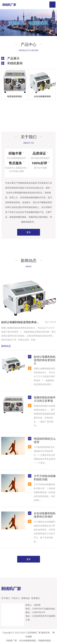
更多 (29, 232)
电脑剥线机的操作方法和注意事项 (45, 399)
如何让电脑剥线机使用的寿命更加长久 (21, 322)
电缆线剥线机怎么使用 (45, 440)
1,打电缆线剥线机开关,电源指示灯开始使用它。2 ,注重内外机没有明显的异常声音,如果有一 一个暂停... (45, 455)
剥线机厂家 (12, 640)
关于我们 (5, 598)
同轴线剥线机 (45, 640)
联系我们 (36, 598)
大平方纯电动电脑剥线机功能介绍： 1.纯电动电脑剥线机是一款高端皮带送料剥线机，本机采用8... (44, 492)
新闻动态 (26, 598)
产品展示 (13, 58)
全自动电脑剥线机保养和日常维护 (45, 515)
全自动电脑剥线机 (28, 640)
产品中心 (16, 598)
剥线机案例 (15, 63)
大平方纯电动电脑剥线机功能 (45, 478)
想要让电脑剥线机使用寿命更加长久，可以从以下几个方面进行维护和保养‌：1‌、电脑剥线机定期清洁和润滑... (44, 376)
